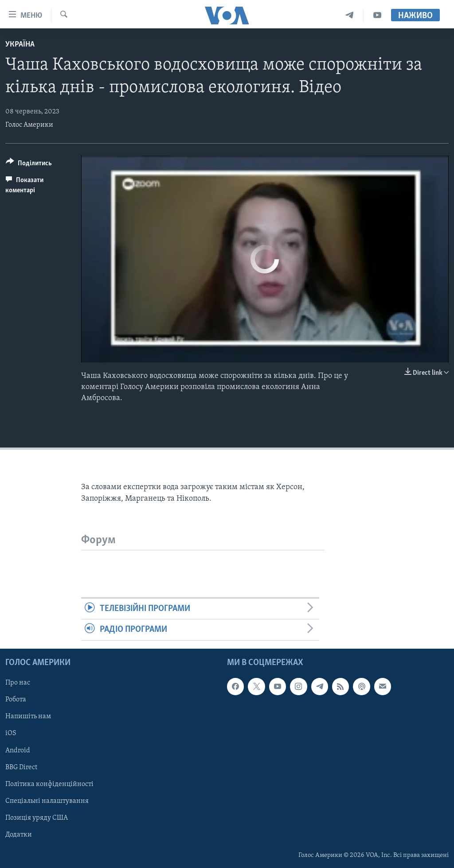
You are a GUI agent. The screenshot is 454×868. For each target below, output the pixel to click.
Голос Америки (29, 125)
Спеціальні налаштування (47, 801)
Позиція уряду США (37, 817)
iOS (11, 733)
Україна (20, 45)
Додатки (19, 834)
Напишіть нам (28, 716)
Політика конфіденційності (49, 784)
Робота (16, 700)
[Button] (29, 165)
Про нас (18, 683)
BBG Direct (21, 767)
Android (18, 750)
